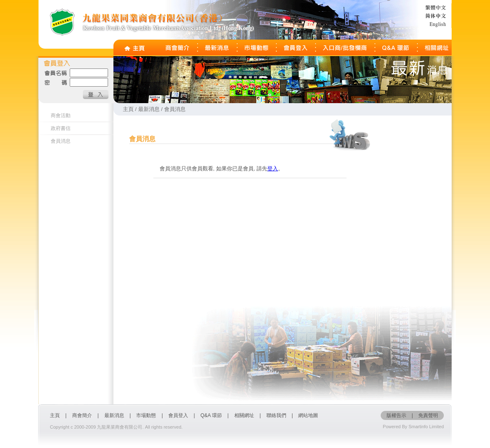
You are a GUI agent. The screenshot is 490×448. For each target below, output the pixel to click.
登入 (273, 169)
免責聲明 (428, 415)
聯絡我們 (276, 415)
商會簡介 (82, 415)
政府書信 (61, 128)
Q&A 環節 (211, 415)
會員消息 (61, 141)
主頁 (55, 415)
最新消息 (114, 415)
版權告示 (396, 415)
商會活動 (61, 116)
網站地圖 (308, 415)
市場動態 (146, 415)
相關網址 (244, 415)
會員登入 (179, 415)
